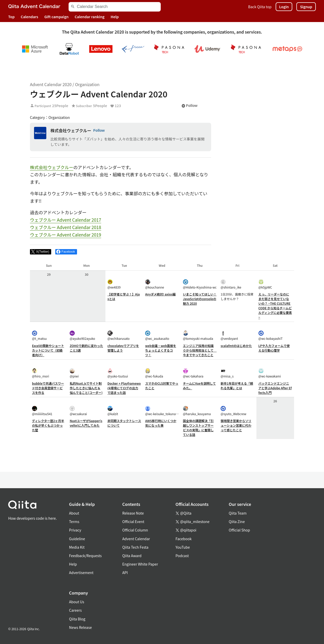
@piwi (74, 373)
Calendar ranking (90, 17)
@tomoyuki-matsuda (198, 336)
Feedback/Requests (85, 556)
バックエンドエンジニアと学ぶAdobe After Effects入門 (275, 388)
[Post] (41, 252)
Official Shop (239, 530)
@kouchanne (155, 284)
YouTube (183, 547)
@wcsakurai (78, 411)
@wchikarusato (119, 336)
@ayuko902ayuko (82, 336)
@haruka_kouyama (197, 411)
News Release (80, 627)
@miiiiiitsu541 (42, 411)
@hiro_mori (41, 373)
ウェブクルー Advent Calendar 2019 (66, 235)
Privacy (75, 530)
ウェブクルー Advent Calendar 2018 (66, 227)
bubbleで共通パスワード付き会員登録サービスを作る (48, 388)
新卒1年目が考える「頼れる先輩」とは (237, 386)
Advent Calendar (136, 539)
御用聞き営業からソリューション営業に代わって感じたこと (236, 425)
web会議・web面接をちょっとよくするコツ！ (161, 350)
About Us (77, 602)
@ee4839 (114, 284)
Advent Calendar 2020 (51, 84)
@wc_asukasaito (157, 336)
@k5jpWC (265, 284)
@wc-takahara (193, 373)
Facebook (184, 539)
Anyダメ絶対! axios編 (160, 294)
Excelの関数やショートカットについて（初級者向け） (48, 350)
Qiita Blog (77, 619)
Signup (306, 7)
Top (11, 17)
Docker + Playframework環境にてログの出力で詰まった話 (124, 388)
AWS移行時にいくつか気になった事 (161, 423)
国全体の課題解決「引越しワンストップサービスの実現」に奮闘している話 (198, 428)
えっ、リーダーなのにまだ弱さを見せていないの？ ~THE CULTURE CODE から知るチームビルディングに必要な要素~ (275, 306)
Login (284, 7)
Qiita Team (238, 513)
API (125, 573)
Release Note (133, 513)
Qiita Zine (237, 522)
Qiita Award (132, 556)
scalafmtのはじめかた (236, 346)
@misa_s (227, 373)
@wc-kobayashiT (271, 336)
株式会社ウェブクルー (71, 130)
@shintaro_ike (231, 284)
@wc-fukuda (154, 373)
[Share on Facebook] (66, 252)
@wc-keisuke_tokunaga (162, 411)
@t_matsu (39, 336)
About (74, 513)
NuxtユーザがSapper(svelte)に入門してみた (86, 423)
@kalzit (113, 411)
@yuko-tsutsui (118, 373)
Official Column (135, 530)
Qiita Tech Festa (135, 547)
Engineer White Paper (140, 564)
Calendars (29, 17)
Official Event (133, 522)
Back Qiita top (260, 7)
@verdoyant (229, 336)
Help (115, 17)
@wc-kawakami (270, 373)
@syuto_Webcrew (233, 411)
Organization (87, 84)
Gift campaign (56, 17)
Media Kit (77, 547)
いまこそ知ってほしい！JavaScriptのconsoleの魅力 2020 (200, 299)
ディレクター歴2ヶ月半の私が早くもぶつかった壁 (48, 425)
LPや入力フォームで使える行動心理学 (274, 348)
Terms (74, 522)
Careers (75, 610)
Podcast (182, 556)
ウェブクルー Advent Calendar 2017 (66, 220)
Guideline (77, 539)
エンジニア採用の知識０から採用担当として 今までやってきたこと (200, 350)
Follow (189, 106)
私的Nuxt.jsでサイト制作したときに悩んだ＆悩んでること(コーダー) (86, 388)
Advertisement (81, 573)
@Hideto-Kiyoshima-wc (200, 284)
